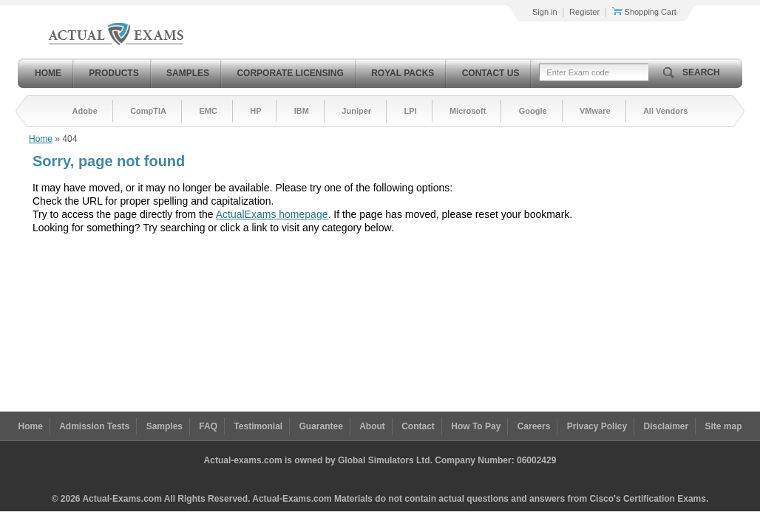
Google (533, 111)
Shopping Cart (644, 12)
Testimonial (258, 426)
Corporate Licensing (290, 73)
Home (48, 73)
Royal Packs (403, 73)
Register (584, 12)
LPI (410, 111)
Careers (534, 426)
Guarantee (321, 426)
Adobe (85, 111)
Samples (188, 73)
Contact (418, 426)
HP (255, 111)
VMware (595, 111)
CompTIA (148, 111)
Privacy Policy (597, 426)
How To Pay (476, 426)
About (372, 426)
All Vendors (666, 111)
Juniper (356, 111)
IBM (302, 111)
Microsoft (468, 111)
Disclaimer (666, 426)
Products (113, 73)
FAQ (208, 426)
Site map (724, 426)
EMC (208, 111)
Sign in (545, 12)
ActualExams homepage (272, 214)
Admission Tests (94, 426)
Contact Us (491, 73)
